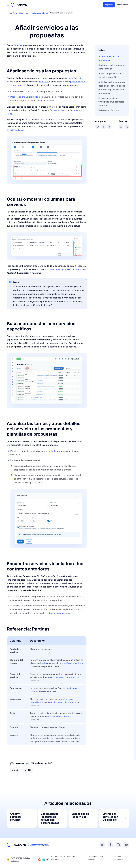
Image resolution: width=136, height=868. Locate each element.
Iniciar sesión (123, 5)
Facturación (17, 13)
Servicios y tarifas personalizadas (36, 13)
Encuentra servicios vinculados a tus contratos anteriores (111, 102)
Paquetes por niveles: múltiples (26, 97)
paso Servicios (76, 78)
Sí (15, 770)
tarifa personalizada (74, 663)
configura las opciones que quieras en (67, 269)
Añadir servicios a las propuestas (109, 58)
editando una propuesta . (59, 613)
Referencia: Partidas (109, 110)
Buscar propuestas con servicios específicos (110, 75)
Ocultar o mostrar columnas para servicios (112, 67)
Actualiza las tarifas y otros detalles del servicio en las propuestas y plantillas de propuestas (112, 88)
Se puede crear (58, 110)
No (28, 770)
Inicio (9, 13)
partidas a (43, 78)
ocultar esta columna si (63, 677)
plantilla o (44, 82)
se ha (44, 663)
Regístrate (109, 5)
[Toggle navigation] (8, 5)
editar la (52, 451)
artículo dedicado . (16, 130)
